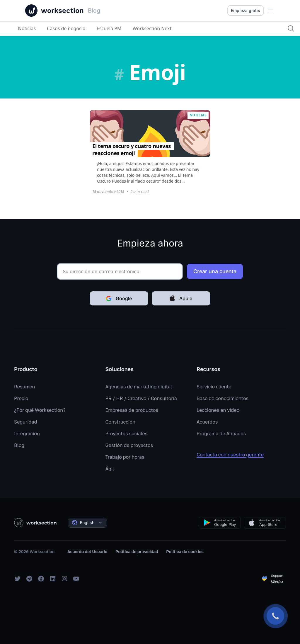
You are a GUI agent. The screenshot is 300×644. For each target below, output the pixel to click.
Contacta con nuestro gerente (234, 455)
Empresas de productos (132, 410)
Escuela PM (109, 28)
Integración (27, 434)
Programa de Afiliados (221, 434)
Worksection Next (152, 28)
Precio (21, 398)
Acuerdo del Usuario (87, 552)
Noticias (27, 28)
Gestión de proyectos (129, 445)
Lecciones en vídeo (218, 410)
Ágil (110, 469)
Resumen (24, 387)
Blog (19, 445)
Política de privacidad (137, 552)
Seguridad (25, 422)
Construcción (120, 422)
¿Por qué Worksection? (40, 410)
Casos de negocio (66, 28)
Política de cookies (185, 552)
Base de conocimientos (223, 398)
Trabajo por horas (125, 457)
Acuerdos (207, 422)
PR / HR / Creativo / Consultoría (141, 398)
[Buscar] (290, 28)
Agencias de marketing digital (139, 387)
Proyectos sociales (127, 434)
